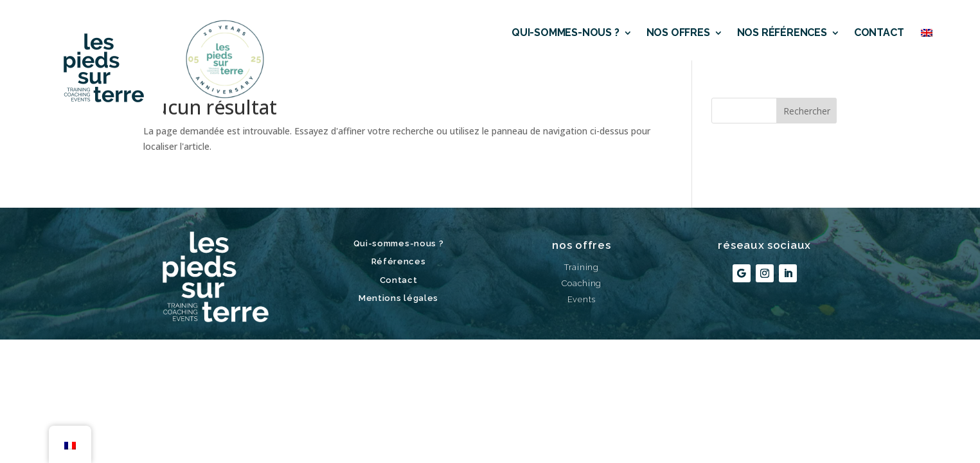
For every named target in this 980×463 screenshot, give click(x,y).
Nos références (782, 32)
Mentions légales (398, 298)
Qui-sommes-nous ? (566, 32)
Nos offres (678, 32)
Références (399, 261)
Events (582, 299)
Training (582, 267)
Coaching (582, 283)
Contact (879, 32)
